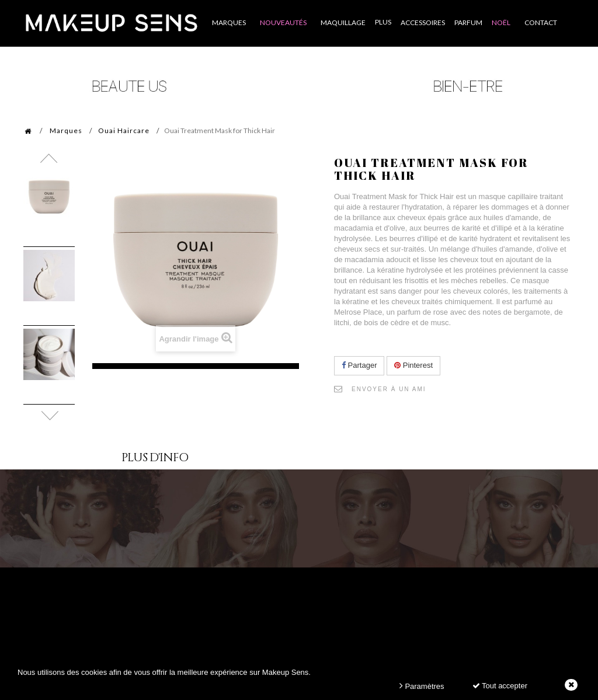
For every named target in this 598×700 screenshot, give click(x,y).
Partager (359, 365)
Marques (66, 130)
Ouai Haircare (124, 130)
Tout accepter (500, 686)
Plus (383, 22)
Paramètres (422, 686)
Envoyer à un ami (389, 389)
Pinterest (413, 365)
